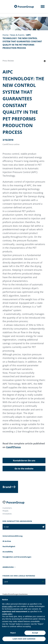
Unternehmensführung (12, 536)
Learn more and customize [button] (24, 639)
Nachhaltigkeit (9, 546)
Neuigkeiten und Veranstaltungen (17, 557)
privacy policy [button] (7, 606)
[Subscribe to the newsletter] (43, 527)
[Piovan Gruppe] (24, 7)
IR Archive (7, 541)
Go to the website (24, 469)
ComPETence (13, 447)
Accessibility (8, 552)
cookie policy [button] (7, 614)
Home (6, 35)
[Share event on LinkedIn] (45, 61)
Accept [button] (35, 633)
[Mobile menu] (43, 7)
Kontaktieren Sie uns (24, 460)
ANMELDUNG (8, 567)
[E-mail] (22, 527)
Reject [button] (13, 633)
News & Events (17, 35)
